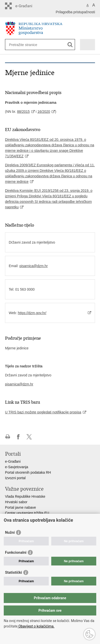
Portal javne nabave (20, 507)
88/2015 (23, 112)
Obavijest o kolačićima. (36, 626)
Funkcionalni (16, 552)
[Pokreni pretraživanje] (70, 45)
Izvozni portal (15, 478)
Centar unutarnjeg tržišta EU (27, 513)
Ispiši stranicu (8, 437)
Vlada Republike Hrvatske (25, 496)
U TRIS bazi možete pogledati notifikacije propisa (43, 412)
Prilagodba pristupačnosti (75, 12)
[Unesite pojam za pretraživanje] (27, 45)
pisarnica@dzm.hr (34, 266)
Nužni (10, 532)
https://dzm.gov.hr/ (32, 313)
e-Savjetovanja (17, 467)
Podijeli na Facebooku (18, 437)
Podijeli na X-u (29, 437)
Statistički (13, 572)
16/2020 (44, 112)
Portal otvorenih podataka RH (28, 472)
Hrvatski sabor (16, 502)
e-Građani (13, 461)
